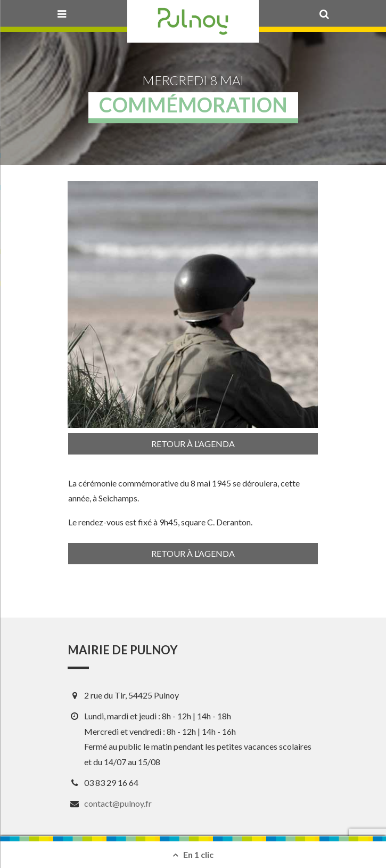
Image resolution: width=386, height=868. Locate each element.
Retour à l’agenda (193, 444)
